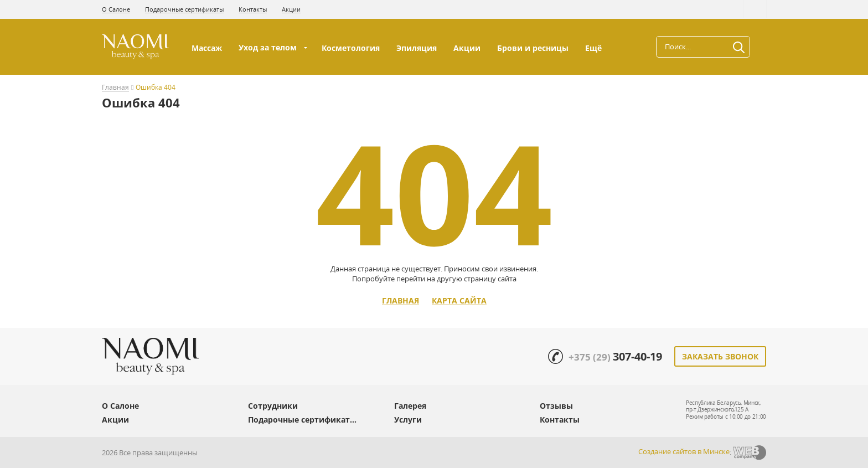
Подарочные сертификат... (302, 420)
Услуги (408, 420)
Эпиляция (417, 48)
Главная (115, 88)
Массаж (207, 48)
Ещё (595, 48)
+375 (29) (615, 357)
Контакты (253, 9)
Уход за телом (268, 47)
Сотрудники (273, 406)
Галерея (410, 406)
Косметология (351, 48)
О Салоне (116, 9)
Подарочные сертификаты (184, 9)
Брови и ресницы (533, 48)
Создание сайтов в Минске (684, 451)
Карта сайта (459, 301)
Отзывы (556, 406)
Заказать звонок (720, 356)
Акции (291, 9)
